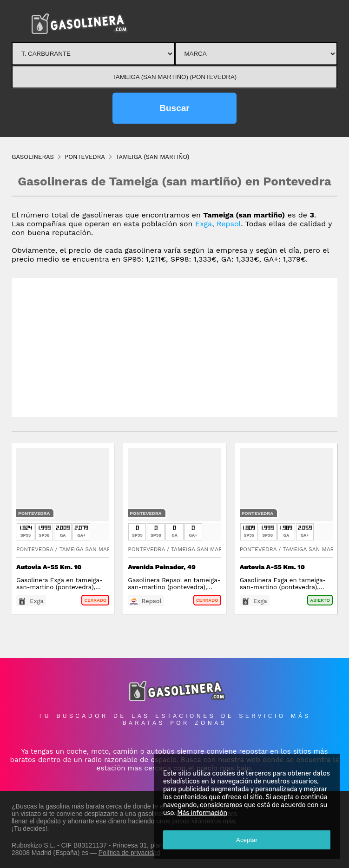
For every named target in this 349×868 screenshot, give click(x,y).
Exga (204, 224)
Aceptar (247, 840)
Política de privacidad (129, 853)
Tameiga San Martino (92, 549)
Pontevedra (34, 513)
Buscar (174, 108)
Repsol (229, 224)
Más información (202, 813)
